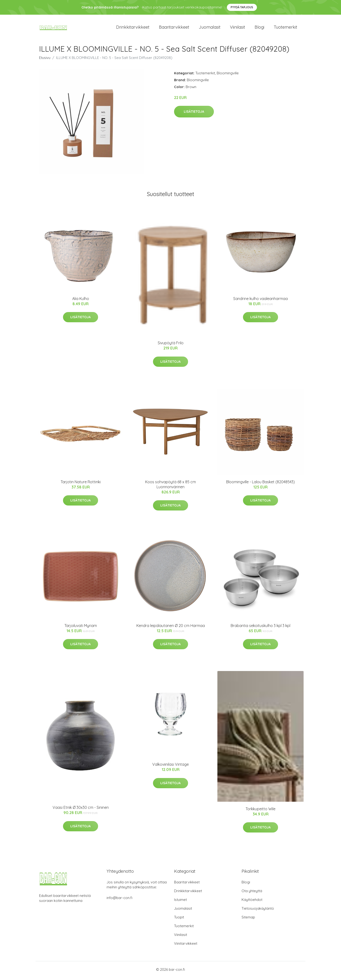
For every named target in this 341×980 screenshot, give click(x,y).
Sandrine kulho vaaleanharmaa (260, 301)
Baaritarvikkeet (174, 28)
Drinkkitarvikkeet (133, 28)
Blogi (259, 28)
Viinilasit (238, 28)
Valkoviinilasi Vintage (170, 767)
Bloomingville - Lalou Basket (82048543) (260, 484)
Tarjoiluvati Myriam (81, 628)
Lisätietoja (194, 114)
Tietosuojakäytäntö (258, 911)
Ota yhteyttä (252, 893)
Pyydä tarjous (242, 7)
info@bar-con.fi (119, 900)
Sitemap (248, 920)
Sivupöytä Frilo (171, 345)
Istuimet (180, 902)
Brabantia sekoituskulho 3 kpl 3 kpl (260, 628)
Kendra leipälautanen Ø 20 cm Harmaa (171, 628)
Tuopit (179, 920)
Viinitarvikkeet (186, 946)
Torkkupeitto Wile (260, 811)
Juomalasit (210, 28)
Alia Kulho (81, 301)
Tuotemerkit (285, 28)
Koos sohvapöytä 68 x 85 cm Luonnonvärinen (170, 487)
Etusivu (45, 60)
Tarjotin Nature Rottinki (81, 484)
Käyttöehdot (252, 902)
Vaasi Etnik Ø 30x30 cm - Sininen (81, 810)
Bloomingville (228, 75)
